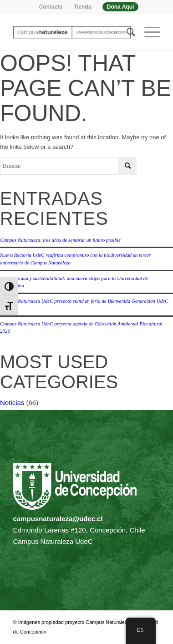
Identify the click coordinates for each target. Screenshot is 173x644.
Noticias (12, 403)
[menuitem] (51, 7)
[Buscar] (126, 32)
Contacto (51, 7)
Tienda (82, 7)
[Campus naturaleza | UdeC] (72, 32)
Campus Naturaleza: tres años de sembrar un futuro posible (60, 240)
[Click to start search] (127, 166)
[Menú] (148, 32)
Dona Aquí (121, 7)
